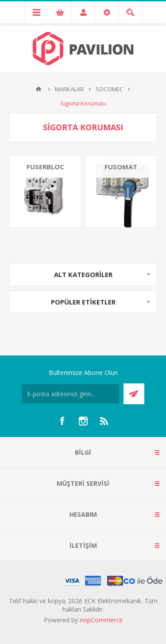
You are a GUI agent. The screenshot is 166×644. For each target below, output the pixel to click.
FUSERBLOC (45, 167)
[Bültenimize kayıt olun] (70, 394)
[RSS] (104, 421)
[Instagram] (83, 421)
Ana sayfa (39, 89)
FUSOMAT (121, 167)
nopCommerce (101, 620)
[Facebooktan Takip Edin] (62, 421)
